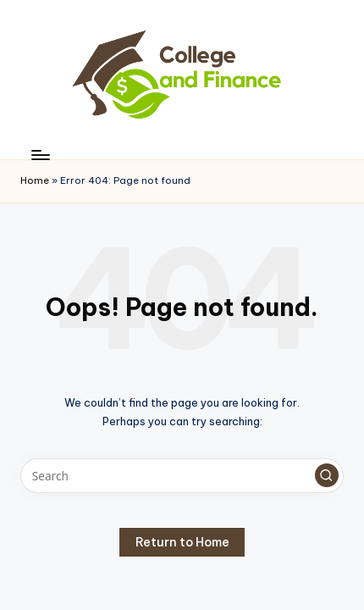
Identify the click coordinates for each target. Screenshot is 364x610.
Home (35, 180)
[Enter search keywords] (182, 476)
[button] (327, 475)
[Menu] (40, 155)
